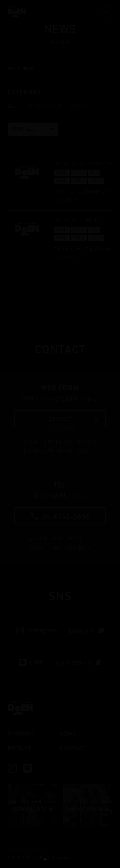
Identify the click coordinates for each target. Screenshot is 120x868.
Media (79, 106)
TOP (11, 68)
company (21, 734)
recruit (19, 749)
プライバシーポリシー (29, 850)
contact (72, 749)
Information (44, 106)
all (12, 106)
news (68, 734)
